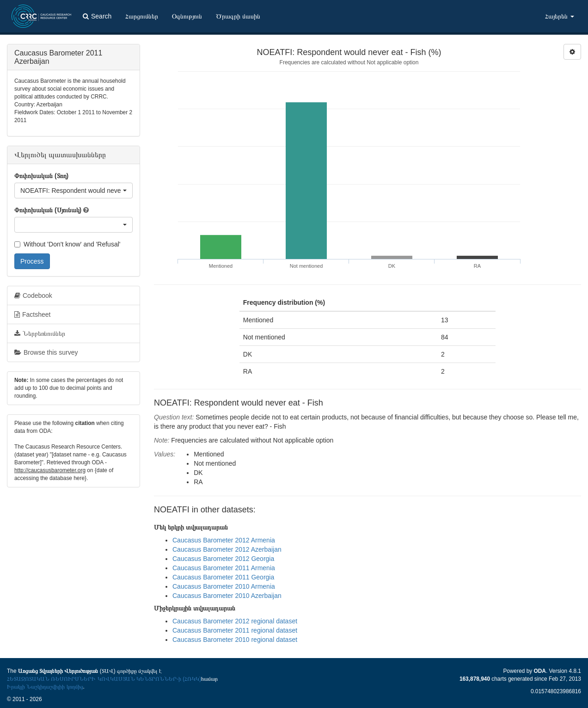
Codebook (33, 296)
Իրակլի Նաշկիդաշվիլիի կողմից (45, 687)
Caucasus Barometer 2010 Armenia (224, 586)
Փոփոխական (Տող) (41, 176)
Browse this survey (46, 352)
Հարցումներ (142, 16)
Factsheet (32, 314)
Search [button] (97, 16)
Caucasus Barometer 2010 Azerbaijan (227, 596)
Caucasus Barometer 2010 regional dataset (235, 640)
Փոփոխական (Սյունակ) (48, 210)
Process (32, 261)
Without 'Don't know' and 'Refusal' (67, 244)
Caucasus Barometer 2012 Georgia (223, 559)
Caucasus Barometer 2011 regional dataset (235, 630)
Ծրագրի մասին (238, 16)
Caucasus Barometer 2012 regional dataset (235, 621)
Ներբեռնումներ (40, 333)
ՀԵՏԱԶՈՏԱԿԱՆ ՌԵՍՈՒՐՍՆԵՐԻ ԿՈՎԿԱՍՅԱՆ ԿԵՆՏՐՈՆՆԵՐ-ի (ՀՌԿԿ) (104, 679)
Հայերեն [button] (560, 16)
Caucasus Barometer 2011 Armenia (224, 568)
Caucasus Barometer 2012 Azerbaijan (227, 549)
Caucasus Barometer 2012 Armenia (224, 540)
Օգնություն (187, 16)
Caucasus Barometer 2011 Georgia (223, 577)
